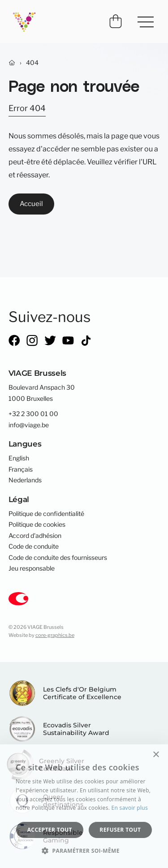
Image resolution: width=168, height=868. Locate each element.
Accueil (31, 204)
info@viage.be (29, 425)
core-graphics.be (55, 635)
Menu (142, 19)
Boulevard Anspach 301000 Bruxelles (42, 393)
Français (21, 469)
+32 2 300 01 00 (33, 414)
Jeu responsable (32, 568)
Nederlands (25, 480)
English (19, 458)
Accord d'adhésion (35, 536)
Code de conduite (34, 546)
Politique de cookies (37, 524)
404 (32, 63)
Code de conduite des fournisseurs (58, 558)
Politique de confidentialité (46, 514)
